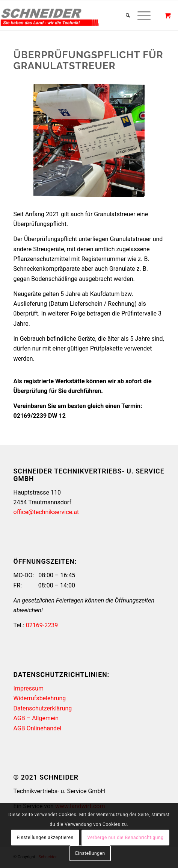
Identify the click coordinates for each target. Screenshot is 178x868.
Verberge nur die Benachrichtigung (125, 838)
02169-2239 (42, 625)
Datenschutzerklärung (43, 708)
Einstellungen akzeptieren (45, 838)
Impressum (29, 688)
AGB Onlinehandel (38, 728)
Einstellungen (90, 853)
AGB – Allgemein (36, 718)
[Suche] (124, 15)
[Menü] (140, 15)
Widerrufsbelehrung (40, 698)
